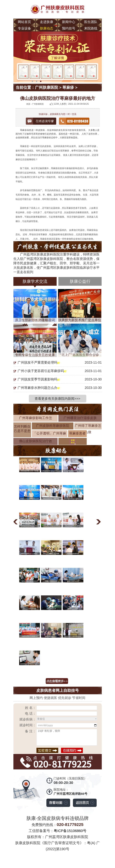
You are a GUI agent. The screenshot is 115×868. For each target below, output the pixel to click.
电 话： (30, 713)
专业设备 (24, 28)
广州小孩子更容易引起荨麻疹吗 (41, 371)
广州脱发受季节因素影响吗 (37, 379)
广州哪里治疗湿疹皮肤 (80, 418)
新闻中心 (69, 22)
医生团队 (91, 22)
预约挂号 (69, 28)
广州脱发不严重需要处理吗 (37, 362)
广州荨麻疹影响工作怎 (35, 418)
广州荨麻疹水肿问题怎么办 (37, 388)
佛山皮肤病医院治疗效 (35, 441)
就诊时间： (28, 725)
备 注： (30, 731)
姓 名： (30, 708)
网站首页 (24, 22)
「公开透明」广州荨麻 (50, 433)
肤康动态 (47, 28)
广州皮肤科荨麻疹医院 (53, 426)
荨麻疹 (68, 87)
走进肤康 (47, 22)
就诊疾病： (28, 719)
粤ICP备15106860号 (70, 831)
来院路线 (91, 28)
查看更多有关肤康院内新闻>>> (57, 399)
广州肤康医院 (47, 87)
